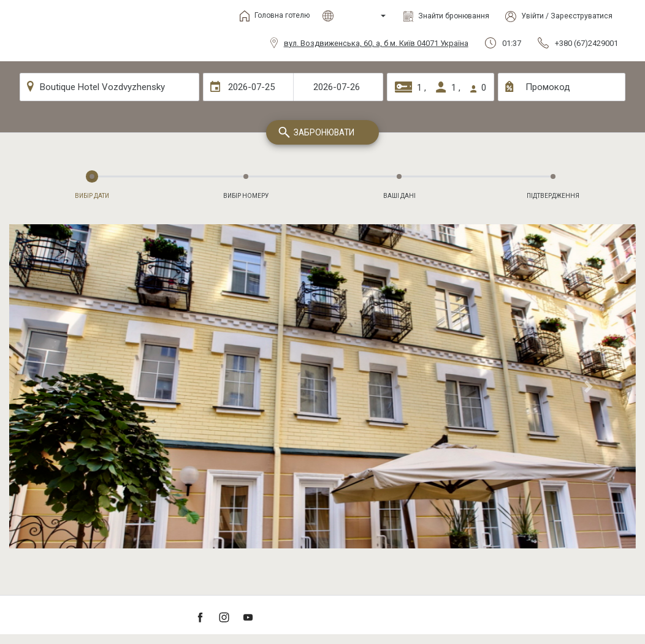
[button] (56, 386)
